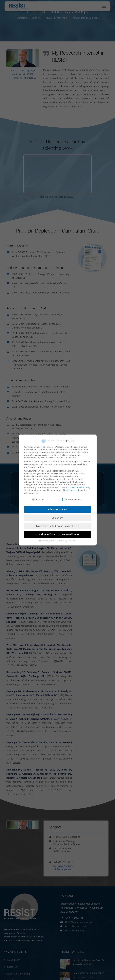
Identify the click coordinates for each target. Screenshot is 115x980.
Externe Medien (72, 499)
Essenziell (38, 499)
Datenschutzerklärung (79, 487)
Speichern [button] (58, 518)
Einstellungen (70, 490)
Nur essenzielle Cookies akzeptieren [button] (58, 526)
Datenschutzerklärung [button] (59, 541)
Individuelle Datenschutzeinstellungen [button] (58, 534)
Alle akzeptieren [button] (58, 509)
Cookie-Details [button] (43, 541)
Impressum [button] (73, 541)
